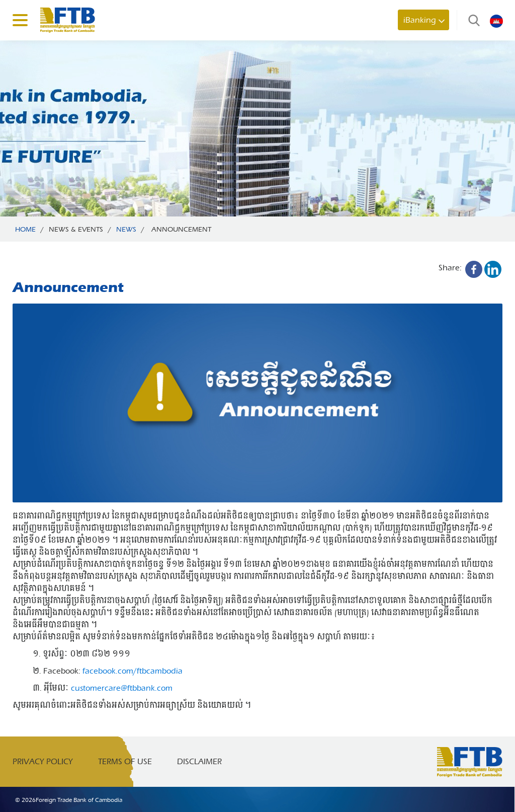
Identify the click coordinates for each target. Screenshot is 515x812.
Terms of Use (125, 761)
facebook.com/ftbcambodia (133, 671)
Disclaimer (199, 761)
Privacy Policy (43, 761)
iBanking (420, 20)
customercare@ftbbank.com (122, 688)
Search (472, 20)
